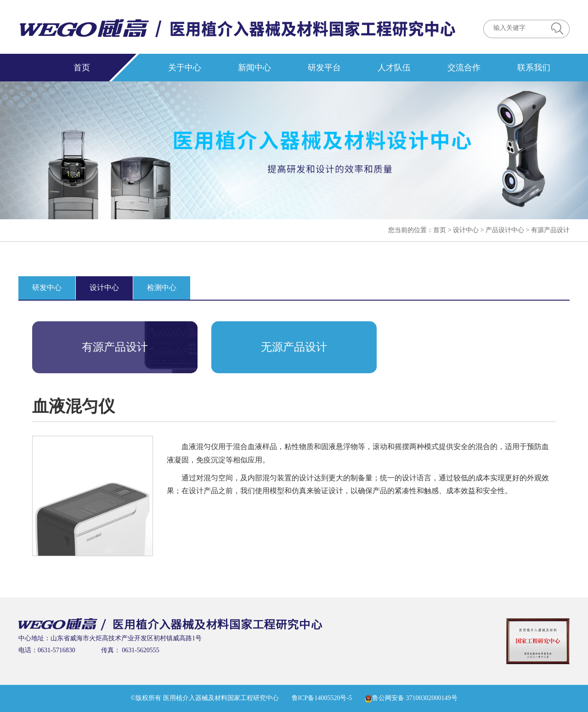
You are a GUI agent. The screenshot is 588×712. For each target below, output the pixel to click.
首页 (82, 68)
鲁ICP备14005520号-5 (322, 698)
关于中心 (185, 68)
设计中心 (466, 230)
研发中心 (47, 288)
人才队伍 (394, 68)
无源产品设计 (294, 347)
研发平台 (324, 68)
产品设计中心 (505, 230)
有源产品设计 (550, 230)
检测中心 (162, 288)
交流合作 (464, 68)
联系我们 (534, 68)
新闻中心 (254, 68)
